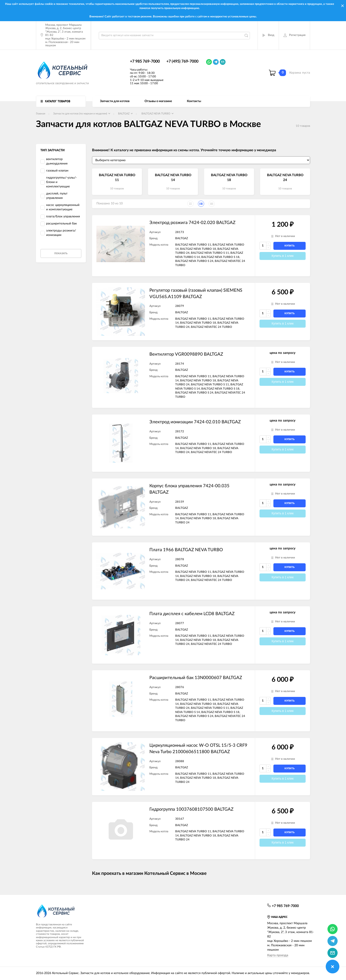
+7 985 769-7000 (145, 62)
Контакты (194, 101)
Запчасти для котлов (115, 101)
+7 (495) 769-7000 (182, 62)
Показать (61, 253)
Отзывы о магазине (158, 101)
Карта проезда (278, 955)
